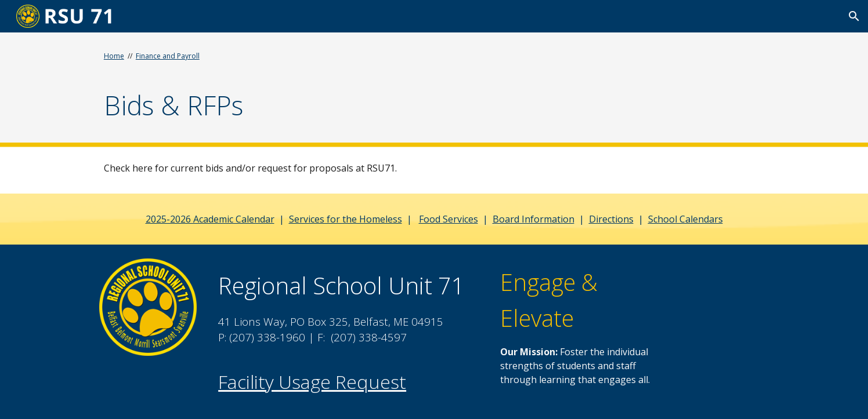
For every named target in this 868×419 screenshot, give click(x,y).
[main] (291, 88)
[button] (854, 16)
